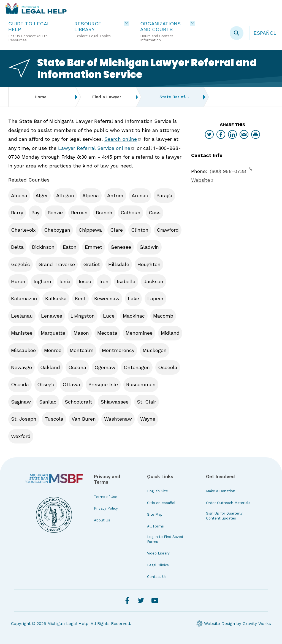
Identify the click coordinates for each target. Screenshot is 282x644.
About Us (102, 520)
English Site (158, 491)
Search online (123, 139)
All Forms (155, 526)
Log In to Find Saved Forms (165, 539)
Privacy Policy (106, 508)
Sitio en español (161, 503)
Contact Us (157, 577)
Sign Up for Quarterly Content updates (224, 516)
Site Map (155, 514)
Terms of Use (106, 497)
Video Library (158, 553)
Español (265, 33)
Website (203, 180)
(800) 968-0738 (231, 171)
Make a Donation (221, 491)
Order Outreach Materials (228, 503)
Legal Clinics (158, 565)
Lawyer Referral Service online (97, 148)
